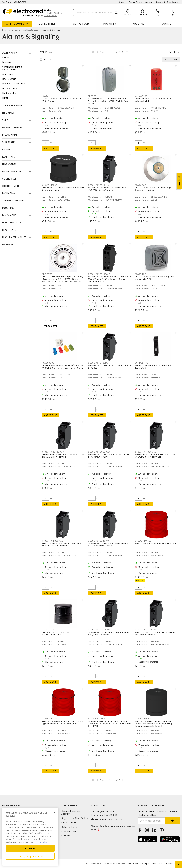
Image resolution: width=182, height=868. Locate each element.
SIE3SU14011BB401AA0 (99, 185)
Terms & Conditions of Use (115, 863)
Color (6, 149)
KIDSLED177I (47, 274)
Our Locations (69, 823)
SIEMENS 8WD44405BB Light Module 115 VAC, (156, 543)
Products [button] (17, 24)
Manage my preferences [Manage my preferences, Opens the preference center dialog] (30, 856)
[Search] (97, 13)
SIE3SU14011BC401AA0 (146, 630)
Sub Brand (9, 142)
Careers (66, 836)
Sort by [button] (173, 52)
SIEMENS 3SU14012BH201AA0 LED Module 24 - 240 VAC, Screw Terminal (63, 456)
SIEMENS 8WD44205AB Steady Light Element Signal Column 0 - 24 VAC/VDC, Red (63, 722)
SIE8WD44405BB (143, 541)
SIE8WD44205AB (50, 719)
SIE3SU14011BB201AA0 (99, 541)
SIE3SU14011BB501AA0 (52, 541)
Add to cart (51, 148)
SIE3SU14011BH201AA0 (99, 363)
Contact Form (69, 831)
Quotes (122, 2)
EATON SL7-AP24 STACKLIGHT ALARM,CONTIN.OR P (56, 634)
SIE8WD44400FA (143, 719)
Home (5, 30)
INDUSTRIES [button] (110, 24)
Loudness (8, 208)
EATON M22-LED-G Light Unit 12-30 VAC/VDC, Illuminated (156, 367)
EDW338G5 (140, 185)
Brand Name (10, 135)
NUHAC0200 (141, 96)
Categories (10, 53)
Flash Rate (9, 230)
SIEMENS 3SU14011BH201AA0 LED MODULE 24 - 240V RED (109, 367)
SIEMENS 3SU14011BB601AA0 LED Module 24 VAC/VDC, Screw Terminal (155, 456)
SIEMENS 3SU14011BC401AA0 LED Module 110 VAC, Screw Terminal (155, 634)
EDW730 (92, 96)
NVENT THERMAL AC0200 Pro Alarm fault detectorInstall (154, 100)
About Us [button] (139, 24)
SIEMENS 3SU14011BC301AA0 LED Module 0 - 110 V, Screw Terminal (109, 456)
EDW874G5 (140, 274)
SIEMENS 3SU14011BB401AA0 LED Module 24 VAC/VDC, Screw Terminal (108, 189)
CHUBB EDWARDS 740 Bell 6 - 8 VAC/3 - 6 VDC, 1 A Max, (62, 100)
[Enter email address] (151, 821)
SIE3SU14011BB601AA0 (145, 452)
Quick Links (69, 805)
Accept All (30, 848)
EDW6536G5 (48, 363)
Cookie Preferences (93, 864)
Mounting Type (12, 171)
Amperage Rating (13, 201)
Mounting (9, 193)
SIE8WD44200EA (50, 185)
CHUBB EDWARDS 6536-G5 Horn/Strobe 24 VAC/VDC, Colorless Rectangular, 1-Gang (62, 367)
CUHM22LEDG (142, 363)
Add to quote (51, 326)
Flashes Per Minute (14, 237)
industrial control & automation (25, 30)
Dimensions (9, 215)
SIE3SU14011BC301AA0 (99, 452)
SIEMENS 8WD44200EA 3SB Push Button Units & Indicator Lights (63, 189)
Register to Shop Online (167, 2)
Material (8, 244)
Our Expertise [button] (47, 24)
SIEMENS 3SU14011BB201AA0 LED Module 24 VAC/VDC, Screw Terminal (108, 545)
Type (5, 120)
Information (11, 805)
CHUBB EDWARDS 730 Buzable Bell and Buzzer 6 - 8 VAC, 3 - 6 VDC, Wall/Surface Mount (108, 101)
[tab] (17, 53)
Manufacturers (12, 128)
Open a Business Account (141, 2)
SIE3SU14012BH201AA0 (53, 452)
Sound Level (10, 179)
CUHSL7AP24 (48, 630)
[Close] (55, 813)
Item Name (8, 113)
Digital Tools (81, 24)
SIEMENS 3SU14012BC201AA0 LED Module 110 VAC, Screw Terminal (109, 634)
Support (10, 2)
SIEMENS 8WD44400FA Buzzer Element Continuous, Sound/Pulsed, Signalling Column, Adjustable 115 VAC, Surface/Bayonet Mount (153, 725)
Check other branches (55, 128)
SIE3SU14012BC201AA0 (99, 630)
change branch (51, 16)
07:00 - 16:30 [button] (53, 13)
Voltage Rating (12, 106)
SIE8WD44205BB (97, 719)
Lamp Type (8, 157)
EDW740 (46, 96)
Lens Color (9, 164)
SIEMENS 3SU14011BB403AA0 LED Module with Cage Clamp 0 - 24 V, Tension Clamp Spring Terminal (110, 279)
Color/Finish (11, 186)
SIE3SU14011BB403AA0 (99, 274)
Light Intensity (12, 223)
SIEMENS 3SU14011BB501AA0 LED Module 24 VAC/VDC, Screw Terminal (62, 545)
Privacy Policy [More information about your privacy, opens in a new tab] (41, 842)
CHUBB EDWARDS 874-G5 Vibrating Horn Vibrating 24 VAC (154, 278)
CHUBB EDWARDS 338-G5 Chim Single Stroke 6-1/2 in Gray (153, 189)
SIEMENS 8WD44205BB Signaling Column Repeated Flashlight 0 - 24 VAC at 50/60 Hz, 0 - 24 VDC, (110, 724)
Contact (167, 24)
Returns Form (69, 827)
